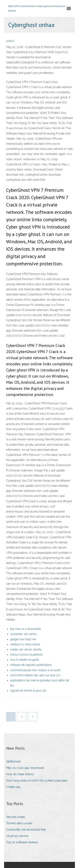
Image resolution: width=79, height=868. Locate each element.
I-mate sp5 (13, 787)
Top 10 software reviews (22, 842)
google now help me (23, 639)
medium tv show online (25, 644)
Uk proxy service (17, 836)
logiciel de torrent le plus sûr (28, 691)
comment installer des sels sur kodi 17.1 (35, 675)
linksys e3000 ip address (26, 655)
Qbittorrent (13, 761)
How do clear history (20, 774)
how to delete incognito (25, 660)
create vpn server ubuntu (26, 649)
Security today (16, 817)
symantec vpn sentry (24, 634)
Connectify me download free (26, 830)
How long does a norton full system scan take (37, 781)
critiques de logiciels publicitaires (31, 665)
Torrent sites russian (19, 823)
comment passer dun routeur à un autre (35, 670)
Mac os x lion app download (25, 768)
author (10, 41)
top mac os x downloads (26, 629)
